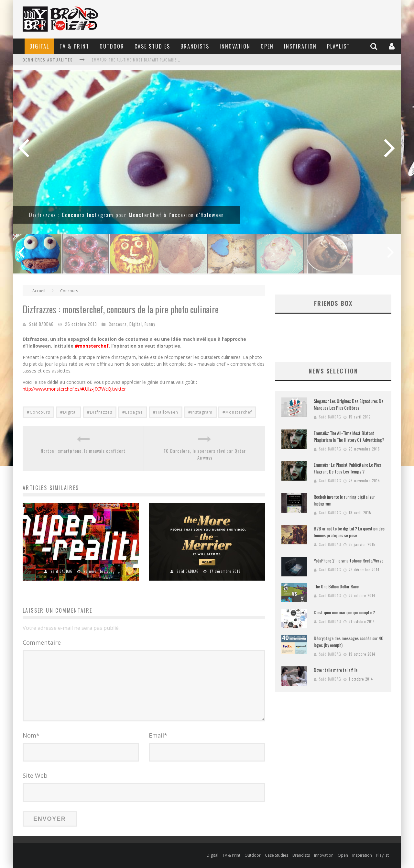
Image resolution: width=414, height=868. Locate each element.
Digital (39, 46)
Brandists (195, 46)
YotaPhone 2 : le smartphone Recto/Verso (349, 560)
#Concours (38, 412)
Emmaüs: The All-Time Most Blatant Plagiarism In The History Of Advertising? (166, 60)
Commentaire (42, 642)
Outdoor (112, 46)
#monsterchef (92, 346)
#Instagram (200, 412)
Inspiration (300, 46)
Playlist (338, 46)
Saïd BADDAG (41, 324)
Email (158, 735)
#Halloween (166, 412)
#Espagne (133, 412)
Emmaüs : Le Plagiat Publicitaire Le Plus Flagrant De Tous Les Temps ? (347, 468)
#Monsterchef (237, 412)
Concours (69, 291)
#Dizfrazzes (100, 412)
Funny (150, 324)
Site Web (35, 775)
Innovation (235, 46)
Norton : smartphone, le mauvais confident (83, 451)
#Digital (69, 412)
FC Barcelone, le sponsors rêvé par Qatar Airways (205, 454)
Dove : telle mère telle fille (336, 670)
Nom (31, 735)
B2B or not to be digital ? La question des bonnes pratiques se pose (349, 532)
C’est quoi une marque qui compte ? (344, 612)
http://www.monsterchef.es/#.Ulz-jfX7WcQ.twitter (74, 389)
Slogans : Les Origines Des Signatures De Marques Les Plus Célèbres (349, 404)
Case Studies (152, 46)
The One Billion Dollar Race (336, 586)
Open (267, 46)
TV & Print (74, 46)
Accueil (39, 291)
